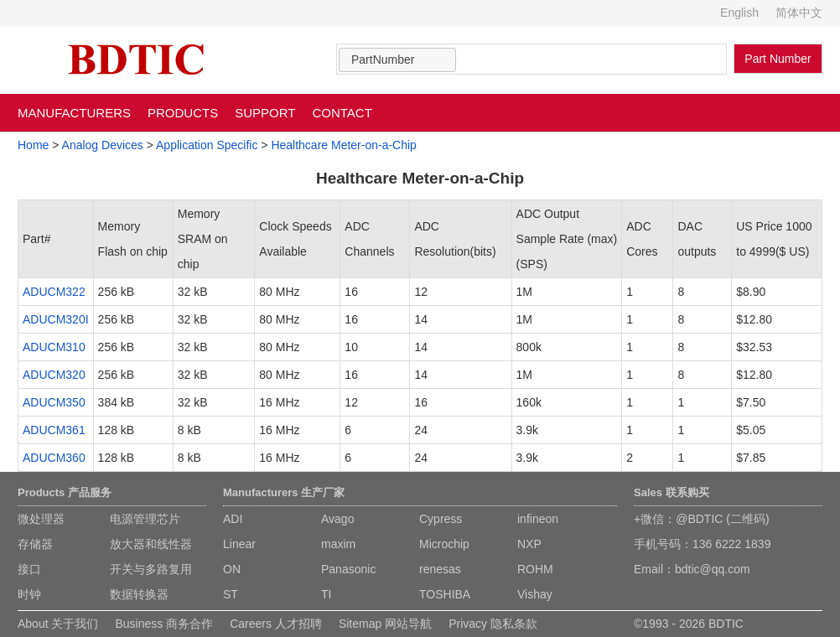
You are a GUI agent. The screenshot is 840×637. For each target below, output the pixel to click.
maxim (338, 544)
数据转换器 (139, 594)
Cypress (441, 519)
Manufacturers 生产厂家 (284, 492)
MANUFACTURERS (74, 113)
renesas (440, 569)
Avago (337, 519)
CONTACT (342, 113)
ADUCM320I (56, 319)
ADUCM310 (54, 347)
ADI (233, 519)
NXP (529, 544)
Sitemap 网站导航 (385, 624)
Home (33, 145)
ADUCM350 (54, 402)
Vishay (535, 594)
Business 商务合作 (164, 624)
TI (326, 594)
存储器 (35, 544)
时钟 (29, 594)
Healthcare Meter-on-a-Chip (344, 145)
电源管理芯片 (145, 519)
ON (232, 569)
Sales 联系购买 (671, 492)
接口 (29, 569)
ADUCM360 (54, 458)
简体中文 (799, 13)
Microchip (444, 544)
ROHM (535, 569)
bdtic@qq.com (713, 569)
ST (231, 594)
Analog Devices (103, 145)
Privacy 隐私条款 (493, 624)
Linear (239, 544)
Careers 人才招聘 (276, 624)
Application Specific (207, 145)
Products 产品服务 (65, 492)
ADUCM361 (54, 430)
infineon (538, 519)
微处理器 (41, 519)
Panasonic (348, 569)
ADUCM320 (54, 375)
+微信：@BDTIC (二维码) (702, 519)
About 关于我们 (58, 624)
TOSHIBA (445, 594)
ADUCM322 (54, 292)
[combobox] (397, 60)
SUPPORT (265, 113)
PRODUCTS (183, 113)
